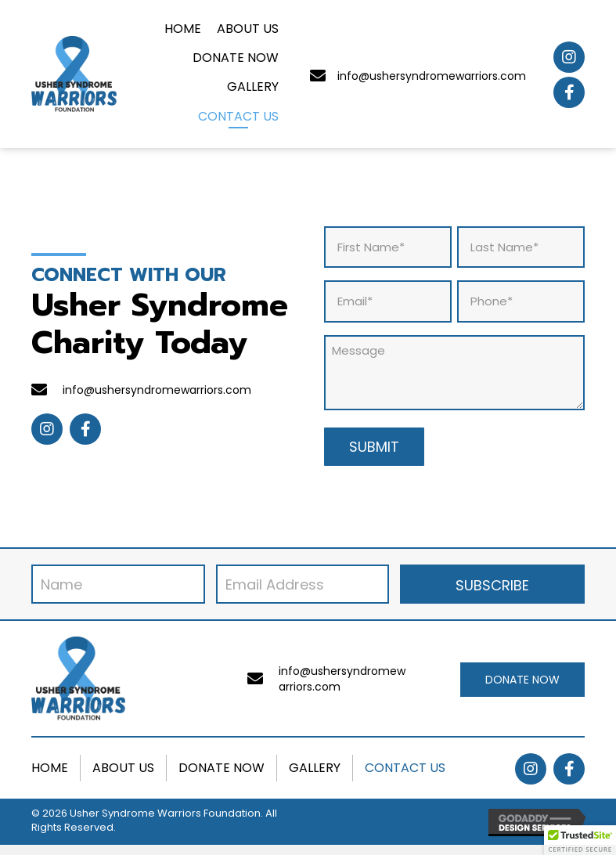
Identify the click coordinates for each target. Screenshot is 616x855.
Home (50, 768)
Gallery (315, 768)
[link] (183, 30)
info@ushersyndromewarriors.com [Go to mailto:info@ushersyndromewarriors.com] (157, 390)
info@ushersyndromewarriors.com (432, 76)
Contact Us (405, 768)
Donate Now (222, 768)
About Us (123, 768)
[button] (569, 57)
